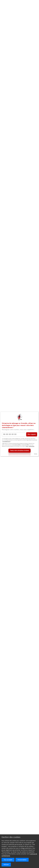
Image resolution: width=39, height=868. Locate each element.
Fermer (36, 454)
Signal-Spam (32, 446)
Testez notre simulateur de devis (19, 451)
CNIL (27, 446)
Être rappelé (32, 434)
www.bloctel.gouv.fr (6, 442)
